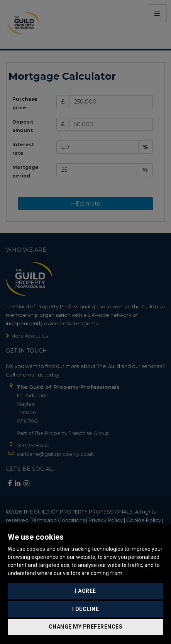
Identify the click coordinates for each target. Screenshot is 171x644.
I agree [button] (85, 591)
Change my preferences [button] (86, 627)
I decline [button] (86, 609)
